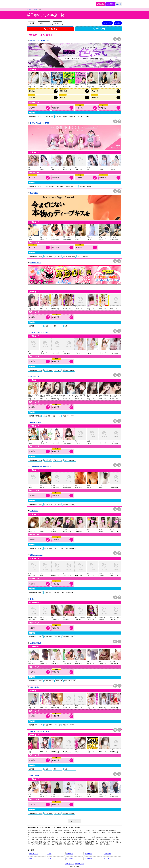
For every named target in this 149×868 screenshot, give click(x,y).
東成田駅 (107, 858)
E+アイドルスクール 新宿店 (40, 123)
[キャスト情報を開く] (86, 108)
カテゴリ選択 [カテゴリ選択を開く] (107, 23)
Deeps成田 (34, 193)
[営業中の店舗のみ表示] (29, 23)
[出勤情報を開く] (110, 108)
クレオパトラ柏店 (36, 377)
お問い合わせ (69, 864)
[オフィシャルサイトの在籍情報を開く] (106, 98)
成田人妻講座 (35, 776)
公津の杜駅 (88, 854)
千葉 (36, 10)
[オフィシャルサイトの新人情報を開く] (74, 91)
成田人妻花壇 (35, 687)
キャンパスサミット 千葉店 (40, 731)
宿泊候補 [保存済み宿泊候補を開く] (100, 4)
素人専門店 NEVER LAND (39, 333)
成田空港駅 (70, 858)
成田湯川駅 (88, 858)
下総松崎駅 (107, 854)
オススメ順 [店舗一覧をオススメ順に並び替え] (99, 29)
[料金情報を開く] (63, 108)
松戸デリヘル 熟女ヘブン (39, 41)
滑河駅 (31, 858)
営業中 (31, 23)
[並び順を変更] (44, 23)
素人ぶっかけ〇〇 (36, 555)
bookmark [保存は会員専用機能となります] (119, 39)
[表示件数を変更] (57, 23)
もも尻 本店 (34, 511)
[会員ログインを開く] (119, 4)
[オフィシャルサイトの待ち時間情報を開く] (106, 91)
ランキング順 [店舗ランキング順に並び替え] (50, 29)
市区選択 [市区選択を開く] (118, 23)
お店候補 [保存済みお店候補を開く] (110, 4)
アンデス (30, 10)
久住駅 (49, 854)
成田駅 (49, 858)
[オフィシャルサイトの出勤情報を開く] (43, 91)
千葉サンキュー (36, 263)
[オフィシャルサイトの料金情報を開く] (74, 98)
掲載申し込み (80, 864)
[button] (74, 55)
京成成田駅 (70, 854)
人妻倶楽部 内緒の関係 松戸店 (41, 467)
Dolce (32, 599)
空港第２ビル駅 (33, 854)
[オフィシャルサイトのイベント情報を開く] (43, 98)
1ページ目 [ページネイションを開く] (75, 821)
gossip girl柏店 (36, 423)
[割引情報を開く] (39, 108)
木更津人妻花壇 (36, 643)
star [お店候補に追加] (115, 39)
